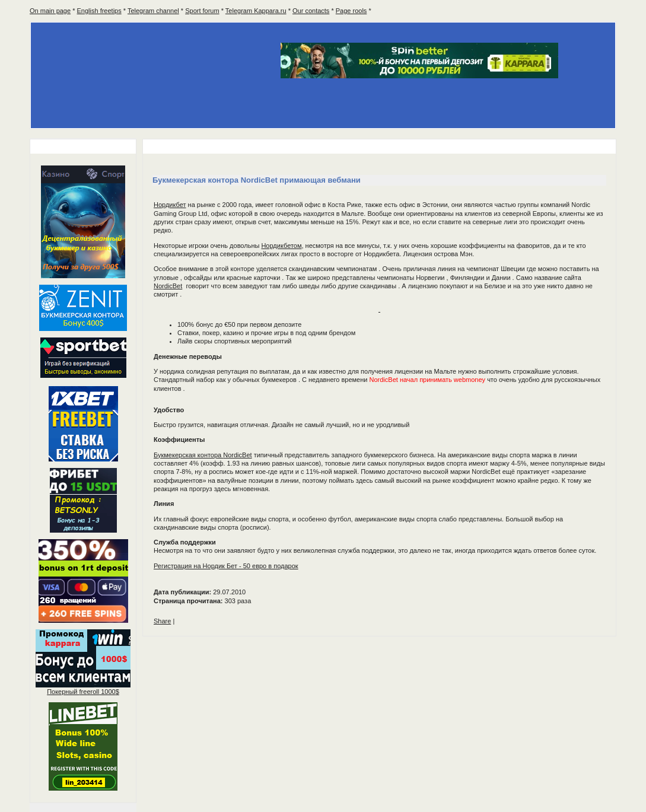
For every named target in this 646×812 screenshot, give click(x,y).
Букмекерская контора (203, 455)
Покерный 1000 (83, 692)
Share (162, 621)
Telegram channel (153, 11)
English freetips (99, 11)
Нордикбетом (281, 246)
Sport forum (202, 11)
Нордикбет (170, 205)
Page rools (351, 11)
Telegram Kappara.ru (256, 11)
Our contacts (311, 11)
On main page (50, 11)
